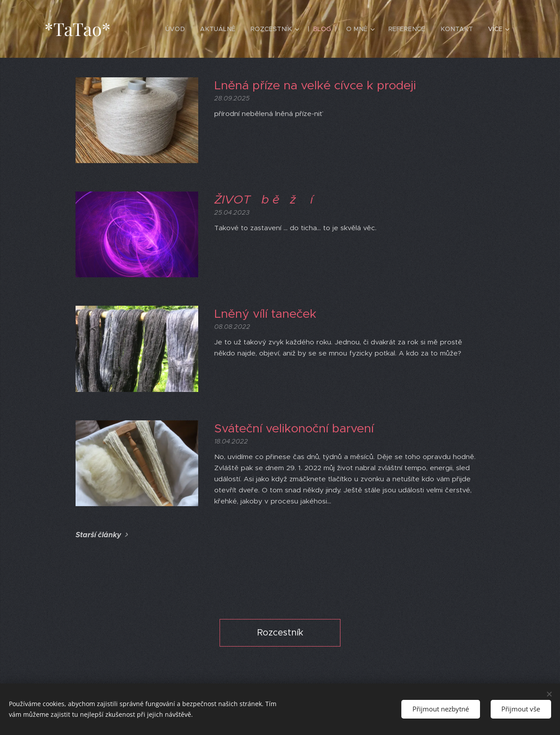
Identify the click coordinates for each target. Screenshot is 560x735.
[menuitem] (184, 29)
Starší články (98, 535)
